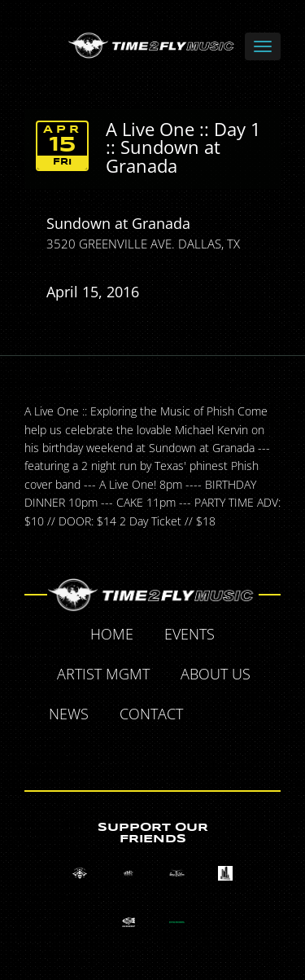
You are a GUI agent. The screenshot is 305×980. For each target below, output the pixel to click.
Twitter (255, 716)
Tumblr (135, 753)
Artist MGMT (103, 674)
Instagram (172, 753)
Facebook (217, 716)
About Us (216, 674)
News (69, 714)
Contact (151, 714)
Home (112, 634)
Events (190, 634)
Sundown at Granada (118, 223)
